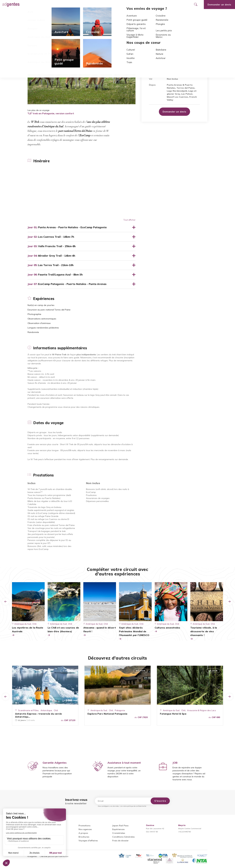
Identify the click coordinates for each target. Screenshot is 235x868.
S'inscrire (160, 801)
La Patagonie (189, 55)
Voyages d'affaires (88, 841)
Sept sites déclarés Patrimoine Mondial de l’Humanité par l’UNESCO (134, 633)
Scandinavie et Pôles (28, 710)
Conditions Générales (123, 837)
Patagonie (120, 710)
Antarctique (46, 710)
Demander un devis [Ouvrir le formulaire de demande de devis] (219, 5)
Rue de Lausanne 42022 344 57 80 (155, 828)
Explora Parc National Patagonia (107, 714)
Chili (60, 21)
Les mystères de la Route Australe (28, 632)
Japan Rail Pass (120, 826)
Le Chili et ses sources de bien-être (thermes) (63, 632)
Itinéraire (32, 13)
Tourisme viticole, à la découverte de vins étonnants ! (204, 633)
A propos (83, 833)
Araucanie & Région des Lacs (202, 710)
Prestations (128, 13)
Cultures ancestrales (167, 630)
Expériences (49, 13)
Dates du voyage (107, 13)
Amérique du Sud (46, 21)
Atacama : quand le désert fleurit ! (100, 632)
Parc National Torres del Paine (168, 58)
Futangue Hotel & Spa (173, 714)
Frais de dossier (120, 841)
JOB (175, 763)
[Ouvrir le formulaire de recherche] (196, 4)
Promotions (80, 4)
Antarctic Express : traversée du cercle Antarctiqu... (39, 715)
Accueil (32, 21)
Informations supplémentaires (77, 13)
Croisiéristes (119, 833)
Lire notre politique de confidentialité (133, 806)
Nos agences (101, 4)
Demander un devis (174, 112)
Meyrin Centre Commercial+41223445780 (190, 828)
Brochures (84, 837)
